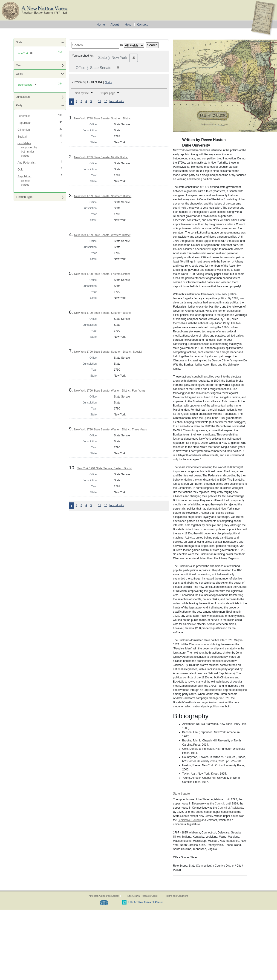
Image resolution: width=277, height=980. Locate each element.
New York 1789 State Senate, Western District (102, 235)
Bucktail (22, 137)
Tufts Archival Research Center (142, 896)
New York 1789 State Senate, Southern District (103, 196)
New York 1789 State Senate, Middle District (101, 157)
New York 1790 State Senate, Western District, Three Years (110, 429)
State (19, 42)
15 (99, 101)
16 (106, 101)
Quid (20, 170)
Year (19, 65)
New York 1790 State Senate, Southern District (103, 313)
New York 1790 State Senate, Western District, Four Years (110, 391)
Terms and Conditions (177, 896)
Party (19, 105)
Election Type (24, 197)
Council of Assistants (230, 808)
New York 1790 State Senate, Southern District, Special (108, 352)
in (121, 45)
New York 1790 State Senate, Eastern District (102, 274)
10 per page (108, 93)
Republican (24, 123)
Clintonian (24, 130)
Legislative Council (189, 820)
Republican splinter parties (24, 181)
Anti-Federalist (26, 163)
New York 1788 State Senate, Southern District (103, 118)
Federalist (24, 116)
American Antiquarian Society (104, 896)
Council (219, 804)
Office (19, 74)
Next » (109, 82)
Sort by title (82, 93)
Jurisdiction (23, 97)
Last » (121, 101)
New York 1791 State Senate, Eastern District (104, 468)
